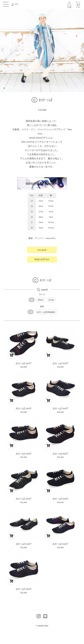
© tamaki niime (42, 626)
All (32, 300)
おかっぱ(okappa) (46, 312)
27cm (51, 300)
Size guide (42, 250)
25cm (41, 300)
